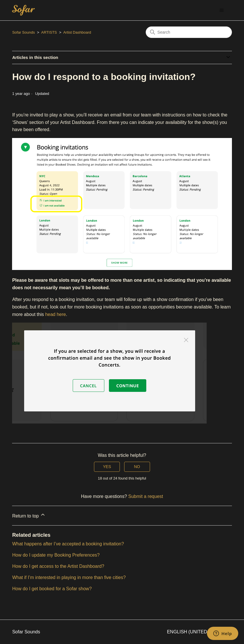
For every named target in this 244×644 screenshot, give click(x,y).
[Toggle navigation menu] (222, 10)
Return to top (29, 515)
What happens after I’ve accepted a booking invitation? (68, 544)
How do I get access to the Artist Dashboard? (58, 566)
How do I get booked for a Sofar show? (52, 589)
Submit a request (146, 496)
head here (55, 314)
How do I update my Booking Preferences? (56, 555)
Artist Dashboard (77, 32)
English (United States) (199, 632)
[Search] (189, 32)
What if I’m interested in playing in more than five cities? (69, 577)
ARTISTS (49, 32)
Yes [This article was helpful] (107, 467)
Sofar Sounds (23, 32)
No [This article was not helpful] (137, 467)
